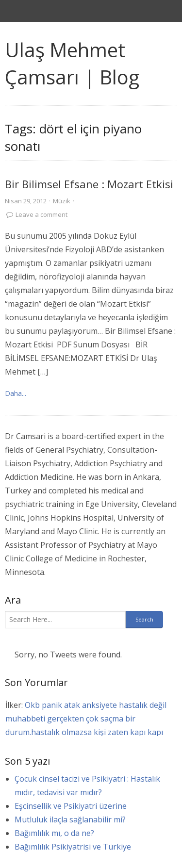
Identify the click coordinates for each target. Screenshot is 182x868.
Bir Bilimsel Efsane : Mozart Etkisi (89, 184)
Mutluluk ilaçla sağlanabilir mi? (70, 819)
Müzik (62, 201)
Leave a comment (41, 214)
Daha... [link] (16, 393)
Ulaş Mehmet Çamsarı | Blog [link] (72, 63)
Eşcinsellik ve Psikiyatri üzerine (71, 806)
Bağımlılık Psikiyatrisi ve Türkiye (73, 847)
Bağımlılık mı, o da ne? (54, 833)
